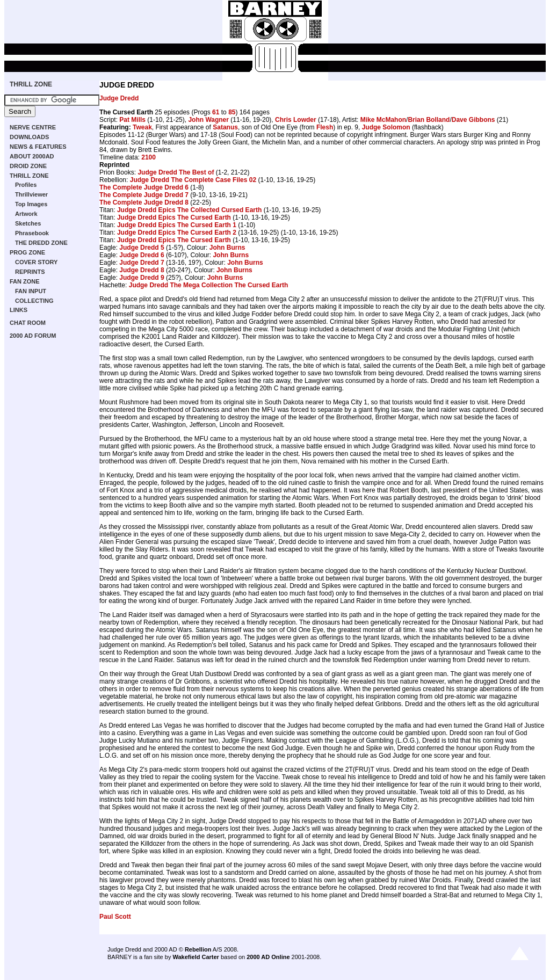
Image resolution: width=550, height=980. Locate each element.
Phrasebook (32, 233)
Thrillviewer (31, 194)
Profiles (26, 185)
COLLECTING (34, 301)
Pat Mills (132, 120)
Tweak (142, 127)
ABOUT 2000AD (32, 156)
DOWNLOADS (29, 137)
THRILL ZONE (31, 84)
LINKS (19, 310)
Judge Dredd (119, 98)
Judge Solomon (386, 127)
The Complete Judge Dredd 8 (144, 202)
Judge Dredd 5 (142, 248)
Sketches (28, 223)
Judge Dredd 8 (142, 270)
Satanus (225, 127)
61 (216, 112)
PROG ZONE (27, 252)
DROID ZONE (28, 166)
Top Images (31, 204)
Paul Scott (115, 917)
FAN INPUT (31, 291)
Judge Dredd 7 (142, 263)
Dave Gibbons (473, 120)
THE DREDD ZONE (41, 243)
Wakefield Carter (196, 957)
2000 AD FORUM (33, 336)
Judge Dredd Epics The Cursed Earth (174, 217)
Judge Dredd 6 (142, 255)
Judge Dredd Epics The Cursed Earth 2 (177, 233)
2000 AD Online (268, 957)
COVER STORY (36, 262)
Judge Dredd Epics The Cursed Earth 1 (177, 225)
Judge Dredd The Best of (176, 172)
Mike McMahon (383, 120)
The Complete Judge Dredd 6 (144, 187)
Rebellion (198, 949)
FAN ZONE (25, 281)
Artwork (26, 214)
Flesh (325, 127)
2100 (149, 157)
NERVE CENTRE (33, 127)
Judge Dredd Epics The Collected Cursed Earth (189, 210)
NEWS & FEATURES (38, 147)
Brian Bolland (429, 120)
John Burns (227, 248)
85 (232, 112)
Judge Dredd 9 (142, 278)
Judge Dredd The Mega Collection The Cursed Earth (209, 285)
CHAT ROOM (28, 323)
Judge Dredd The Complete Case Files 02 (193, 180)
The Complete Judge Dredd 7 (144, 195)
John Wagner (208, 120)
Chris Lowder (296, 120)
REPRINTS (30, 272)
